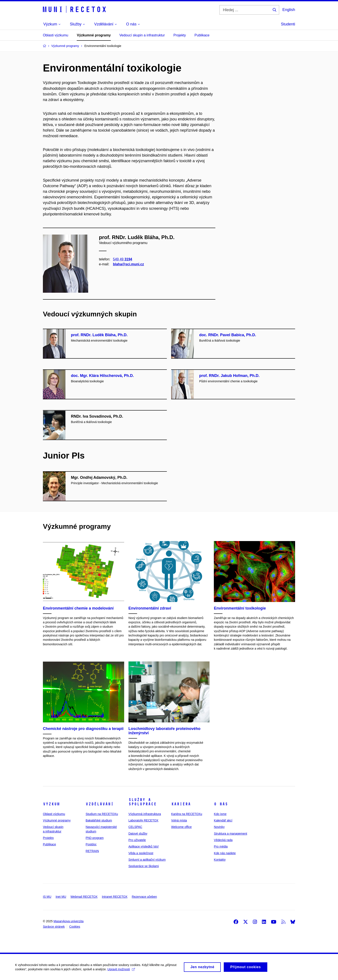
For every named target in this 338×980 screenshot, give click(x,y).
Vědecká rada (223, 840)
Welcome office (181, 827)
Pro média (221, 846)
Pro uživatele (137, 840)
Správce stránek (54, 927)
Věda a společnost (141, 853)
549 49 (123, 259)
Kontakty (220, 860)
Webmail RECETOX (84, 897)
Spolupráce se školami (144, 866)
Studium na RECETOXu (102, 814)
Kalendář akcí (223, 820)
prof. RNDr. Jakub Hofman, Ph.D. (229, 376)
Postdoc (91, 844)
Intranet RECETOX (115, 897)
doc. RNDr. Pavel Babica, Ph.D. (228, 335)
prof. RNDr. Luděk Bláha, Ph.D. (99, 335)
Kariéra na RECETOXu (187, 814)
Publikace (202, 35)
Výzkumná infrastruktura (145, 814)
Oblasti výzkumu (56, 35)
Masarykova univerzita (68, 921)
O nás (221, 804)
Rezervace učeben (144, 897)
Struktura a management (230, 834)
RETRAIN (92, 851)
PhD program (95, 838)
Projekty (180, 35)
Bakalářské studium (99, 820)
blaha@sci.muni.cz (128, 264)
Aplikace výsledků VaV (144, 846)
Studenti (288, 24)
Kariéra (181, 804)
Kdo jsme (220, 814)
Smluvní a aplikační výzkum (147, 860)
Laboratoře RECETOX (143, 820)
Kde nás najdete (225, 853)
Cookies (75, 927)
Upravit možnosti (121, 971)
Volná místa (179, 820)
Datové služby (138, 834)
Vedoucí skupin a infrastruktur (142, 35)
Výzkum (51, 804)
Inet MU (61, 897)
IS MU (47, 897)
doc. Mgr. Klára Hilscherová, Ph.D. (102, 376)
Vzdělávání (100, 804)
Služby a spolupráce (142, 802)
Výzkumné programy (94, 35)
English (289, 10)
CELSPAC (135, 827)
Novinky (219, 827)
